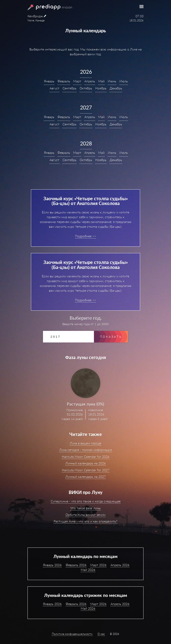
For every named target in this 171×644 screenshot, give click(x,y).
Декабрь (116, 88)
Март (77, 81)
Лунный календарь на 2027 (86, 477)
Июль (124, 81)
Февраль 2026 (76, 565)
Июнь (112, 81)
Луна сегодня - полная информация (86, 450)
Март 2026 (98, 565)
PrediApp (44, 7)
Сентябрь (69, 88)
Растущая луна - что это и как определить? (85, 521)
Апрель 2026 (120, 565)
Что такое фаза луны (85, 508)
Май (101, 81)
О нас (101, 634)
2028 (86, 143)
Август (54, 88)
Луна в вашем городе (85, 443)
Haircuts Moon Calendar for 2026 (86, 457)
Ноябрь (101, 88)
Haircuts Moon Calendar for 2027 (86, 470)
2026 (86, 72)
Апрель (90, 81)
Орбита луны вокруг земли (85, 515)
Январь (49, 81)
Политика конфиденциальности (72, 634)
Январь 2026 (52, 565)
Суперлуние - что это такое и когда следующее (86, 501)
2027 (86, 107)
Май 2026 (88, 570)
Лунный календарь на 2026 (86, 463)
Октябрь (86, 88)
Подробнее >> (85, 236)
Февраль (64, 81)
